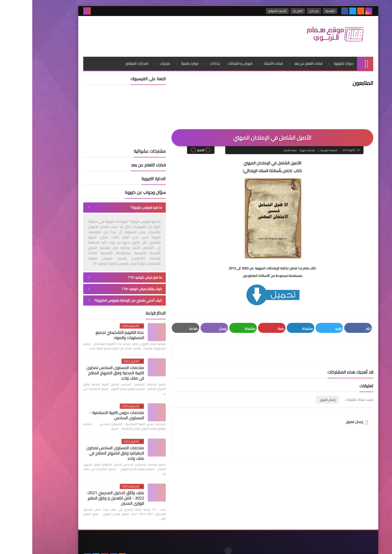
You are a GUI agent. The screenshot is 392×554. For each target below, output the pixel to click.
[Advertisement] (142, 32)
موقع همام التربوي (287, 546)
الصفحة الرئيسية (296, 146)
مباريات (133, 59)
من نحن (282, 11)
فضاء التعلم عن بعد (276, 59)
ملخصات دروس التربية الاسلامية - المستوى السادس (84, 410)
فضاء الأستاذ (241, 59)
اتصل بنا (266, 11)
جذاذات (183, 59)
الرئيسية (298, 11)
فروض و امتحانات (208, 59)
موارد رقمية (158, 59)
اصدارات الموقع (105, 59)
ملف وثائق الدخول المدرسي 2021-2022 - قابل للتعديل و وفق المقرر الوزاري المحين (83, 493)
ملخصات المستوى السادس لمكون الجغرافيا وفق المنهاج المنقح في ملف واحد (83, 448)
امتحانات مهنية (275, 146)
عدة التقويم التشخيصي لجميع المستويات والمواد (87, 330)
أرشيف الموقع (245, 11)
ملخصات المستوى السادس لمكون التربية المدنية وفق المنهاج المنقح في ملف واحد (83, 368)
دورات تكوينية (311, 59)
